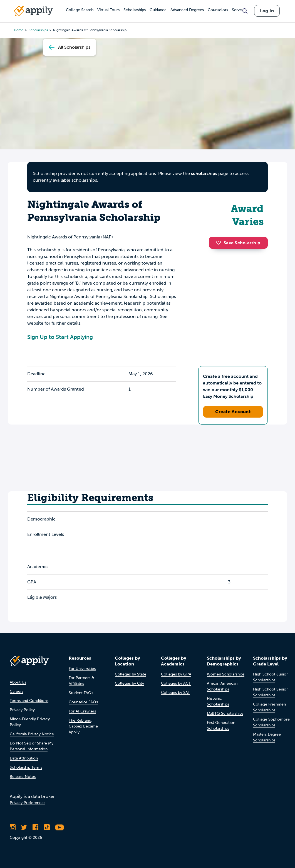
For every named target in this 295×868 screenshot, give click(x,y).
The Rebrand (80, 720)
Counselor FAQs (83, 702)
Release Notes (23, 777)
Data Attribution (24, 758)
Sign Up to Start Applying (60, 337)
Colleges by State (131, 674)
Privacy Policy (22, 710)
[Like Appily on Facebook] (35, 827)
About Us (18, 682)
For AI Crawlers (82, 711)
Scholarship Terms (26, 767)
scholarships (204, 173)
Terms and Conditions (29, 701)
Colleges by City (129, 683)
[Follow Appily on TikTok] (47, 827)
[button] (220, 243)
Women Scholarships (226, 674)
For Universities (82, 669)
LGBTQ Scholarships (225, 713)
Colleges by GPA (176, 674)
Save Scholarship (238, 243)
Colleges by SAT (175, 693)
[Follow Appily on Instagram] (13, 827)
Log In (267, 11)
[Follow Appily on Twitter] (24, 827)
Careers (17, 691)
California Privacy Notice (32, 734)
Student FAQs (81, 693)
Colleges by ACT (176, 683)
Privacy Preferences (28, 803)
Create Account (233, 412)
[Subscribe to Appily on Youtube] (60, 827)
